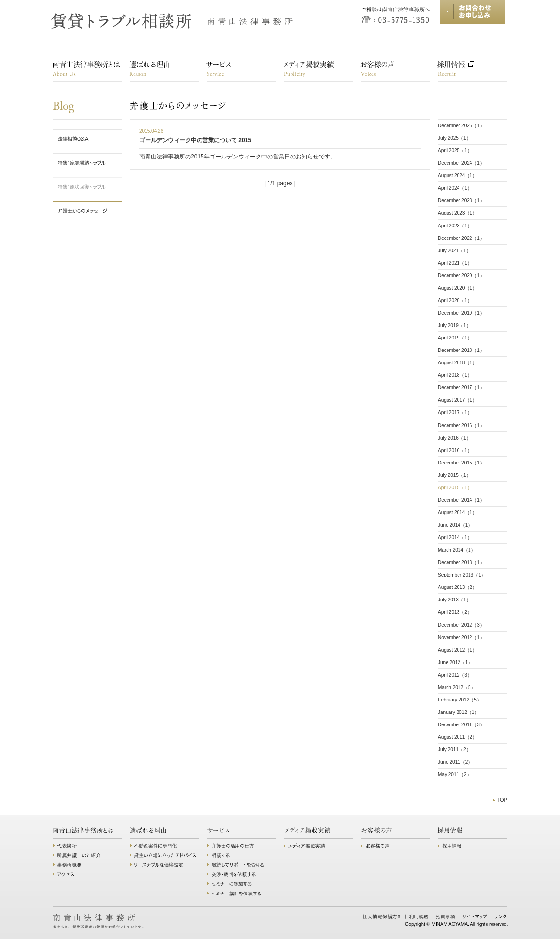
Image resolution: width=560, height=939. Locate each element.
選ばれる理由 (164, 71)
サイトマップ (475, 916)
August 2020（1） (458, 288)
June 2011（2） (455, 762)
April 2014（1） (455, 537)
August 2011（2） (458, 737)
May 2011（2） (455, 775)
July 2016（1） (454, 438)
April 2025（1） (455, 151)
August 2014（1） (458, 513)
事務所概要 (87, 865)
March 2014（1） (457, 550)
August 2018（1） (458, 363)
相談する (241, 855)
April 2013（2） (455, 612)
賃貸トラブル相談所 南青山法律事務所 (173, 22)
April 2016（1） (455, 450)
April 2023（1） (455, 226)
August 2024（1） (458, 175)
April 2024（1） (455, 188)
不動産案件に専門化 (164, 846)
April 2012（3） (455, 675)
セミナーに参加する (241, 884)
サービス (241, 71)
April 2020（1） (455, 300)
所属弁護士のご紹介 (87, 855)
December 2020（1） (461, 276)
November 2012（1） (461, 638)
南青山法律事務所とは (87, 71)
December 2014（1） (461, 500)
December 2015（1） (461, 463)
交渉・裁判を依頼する (241, 874)
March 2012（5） (457, 687)
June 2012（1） (455, 662)
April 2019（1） (455, 338)
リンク (500, 916)
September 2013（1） (462, 575)
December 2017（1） (461, 388)
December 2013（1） (461, 562)
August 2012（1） (458, 650)
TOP (502, 800)
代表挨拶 (87, 846)
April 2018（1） (455, 375)
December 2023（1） (461, 200)
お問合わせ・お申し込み (473, 13)
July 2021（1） (454, 251)
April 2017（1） (455, 413)
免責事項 (446, 916)
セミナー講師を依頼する (241, 894)
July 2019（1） (454, 325)
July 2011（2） (454, 750)
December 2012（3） (461, 625)
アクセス (87, 874)
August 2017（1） (458, 400)
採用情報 (473, 71)
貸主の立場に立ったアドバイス (164, 855)
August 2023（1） (458, 213)
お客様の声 (396, 71)
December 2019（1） (461, 313)
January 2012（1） (459, 712)
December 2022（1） (461, 238)
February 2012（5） (460, 700)
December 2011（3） (461, 725)
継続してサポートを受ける (241, 865)
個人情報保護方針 (382, 916)
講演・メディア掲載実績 (319, 71)
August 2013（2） (458, 587)
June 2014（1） (455, 525)
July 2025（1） (454, 138)
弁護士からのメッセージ (139, 106)
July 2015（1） (454, 475)
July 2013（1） (454, 600)
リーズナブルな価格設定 (164, 865)
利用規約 (419, 916)
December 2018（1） (461, 350)
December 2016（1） (461, 425)
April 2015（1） (455, 488)
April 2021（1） (455, 263)
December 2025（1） (461, 126)
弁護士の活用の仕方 (241, 846)
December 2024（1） (461, 163)
